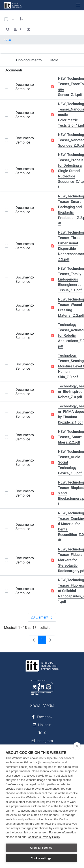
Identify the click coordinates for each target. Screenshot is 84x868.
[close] (77, 746)
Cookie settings (41, 858)
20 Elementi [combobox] (43, 617)
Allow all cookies (41, 848)
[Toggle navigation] (78, 5)
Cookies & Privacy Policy (44, 837)
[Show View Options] (18, 29)
